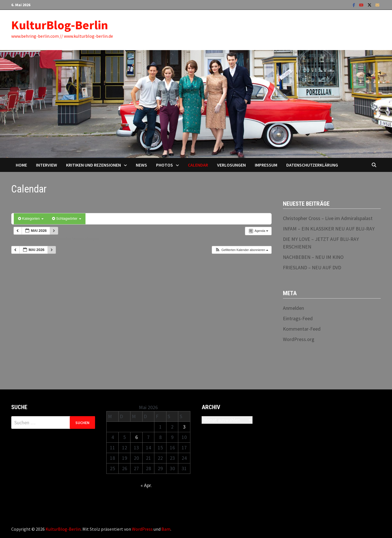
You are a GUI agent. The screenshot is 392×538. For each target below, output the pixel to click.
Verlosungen (231, 165)
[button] (242, 250)
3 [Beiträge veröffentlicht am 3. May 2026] (184, 427)
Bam (166, 529)
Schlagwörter (67, 218)
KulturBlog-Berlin (60, 25)
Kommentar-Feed (302, 329)
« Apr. (146, 485)
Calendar (198, 165)
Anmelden (293, 308)
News (141, 165)
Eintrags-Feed (298, 318)
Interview (47, 165)
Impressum (266, 165)
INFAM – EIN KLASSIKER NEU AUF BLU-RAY (329, 229)
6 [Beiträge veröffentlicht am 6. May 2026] (137, 437)
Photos (165, 165)
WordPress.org (299, 339)
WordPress (142, 529)
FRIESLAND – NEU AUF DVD (312, 267)
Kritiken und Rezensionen (94, 165)
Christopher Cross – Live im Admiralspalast (328, 218)
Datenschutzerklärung (312, 165)
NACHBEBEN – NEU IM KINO (313, 257)
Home (21, 165)
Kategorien (31, 218)
